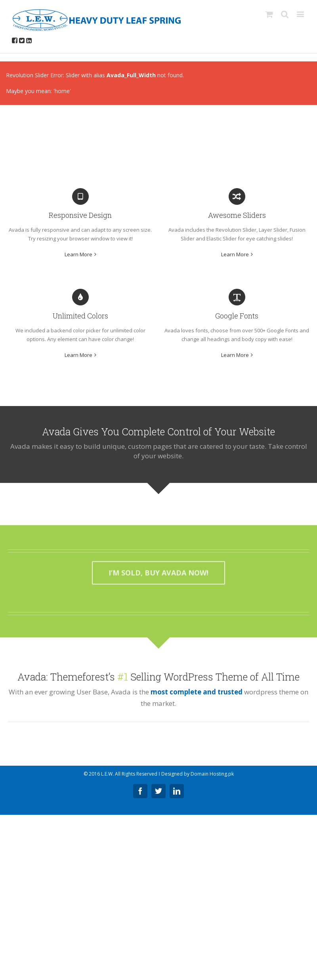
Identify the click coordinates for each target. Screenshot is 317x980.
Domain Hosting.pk (212, 774)
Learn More (78, 254)
